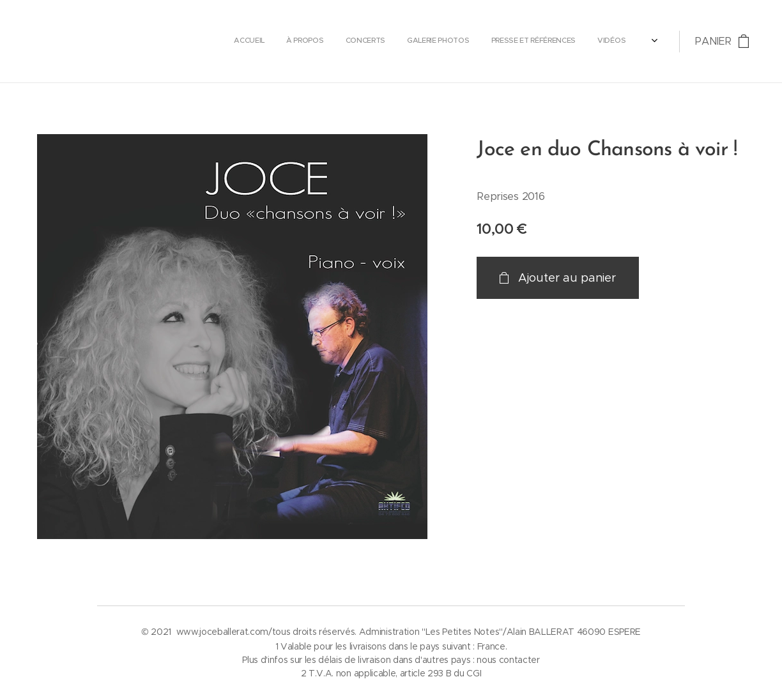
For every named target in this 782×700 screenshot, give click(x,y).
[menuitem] (503, 42)
